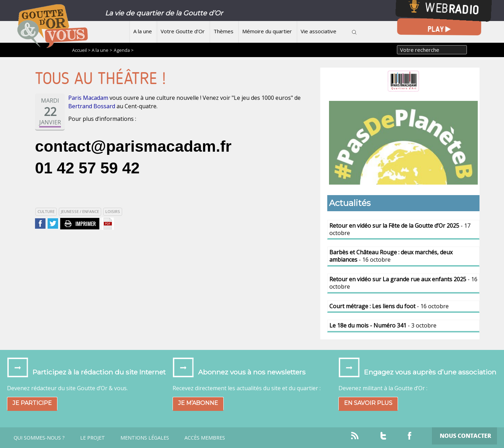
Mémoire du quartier (267, 31)
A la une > (102, 50)
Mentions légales (145, 438)
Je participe (32, 403)
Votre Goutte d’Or (183, 31)
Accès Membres (205, 438)
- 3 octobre (383, 325)
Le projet (93, 438)
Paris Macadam (88, 98)
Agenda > (124, 50)
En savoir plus (368, 403)
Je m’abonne (198, 403)
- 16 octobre (391, 256)
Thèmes (223, 31)
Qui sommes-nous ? (39, 438)
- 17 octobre (400, 229)
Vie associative (318, 31)
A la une (143, 31)
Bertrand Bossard (92, 106)
